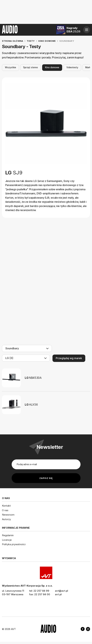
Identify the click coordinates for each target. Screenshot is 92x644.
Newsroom (8, 515)
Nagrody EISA (73, 30)
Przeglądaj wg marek (69, 358)
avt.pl (58, 594)
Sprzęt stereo (31, 67)
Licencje (7, 540)
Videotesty (72, 67)
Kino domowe (52, 67)
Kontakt (6, 506)
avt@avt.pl (61, 591)
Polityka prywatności (14, 544)
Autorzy (6, 519)
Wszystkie (10, 67)
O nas (5, 510)
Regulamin (8, 535)
